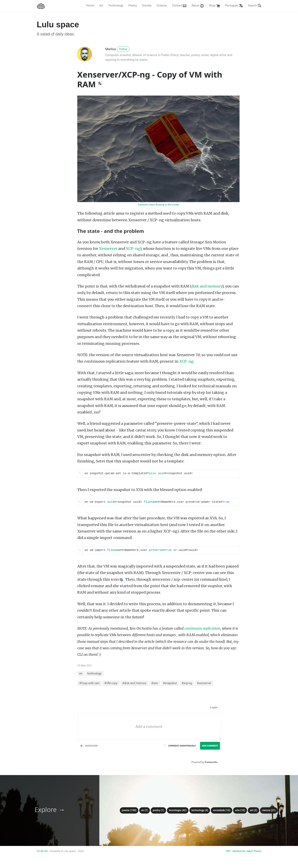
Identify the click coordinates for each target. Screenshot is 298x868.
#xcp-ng (187, 683)
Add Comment (210, 746)
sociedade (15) (221, 810)
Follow (123, 49)
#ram (155, 683)
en (81, 674)
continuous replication (202, 628)
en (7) (145, 810)
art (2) (253, 810)
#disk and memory (134, 683)
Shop (214, 6)
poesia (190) (129, 810)
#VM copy (111, 683)
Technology (116, 6)
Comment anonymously (182, 746)
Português (234, 6)
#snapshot (170, 683)
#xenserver (204, 683)
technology (94, 674)
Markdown (89, 746)
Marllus (111, 49)
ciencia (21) (269, 810)
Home (90, 6)
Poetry (133, 6)
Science (162, 6)
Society (147, 6)
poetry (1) (158, 810)
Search (255, 5)
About (198, 6)
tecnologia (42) (178, 810)
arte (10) (240, 810)
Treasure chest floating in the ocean (158, 205)
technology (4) (200, 810)
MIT (228, 851)
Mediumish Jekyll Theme (247, 851)
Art (101, 6)
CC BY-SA (43, 851)
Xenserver (108, 249)
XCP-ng (133, 249)
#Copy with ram (89, 683)
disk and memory (207, 286)
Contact (179, 6)
